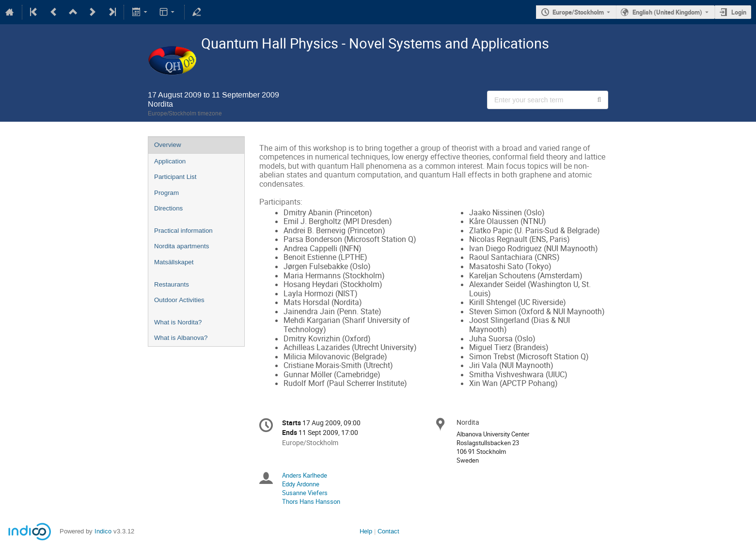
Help (366, 531)
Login (739, 12)
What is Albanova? (181, 338)
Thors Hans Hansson (311, 501)
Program (166, 193)
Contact (388, 531)
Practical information (183, 231)
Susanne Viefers (305, 493)
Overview (168, 145)
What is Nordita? (178, 322)
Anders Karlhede (305, 475)
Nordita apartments (181, 246)
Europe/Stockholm (578, 12)
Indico (103, 531)
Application (170, 161)
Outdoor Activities (179, 300)
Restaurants (172, 284)
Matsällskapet (174, 262)
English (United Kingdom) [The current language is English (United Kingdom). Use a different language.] (667, 12)
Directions (168, 208)
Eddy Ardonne (301, 484)
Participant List (175, 177)
